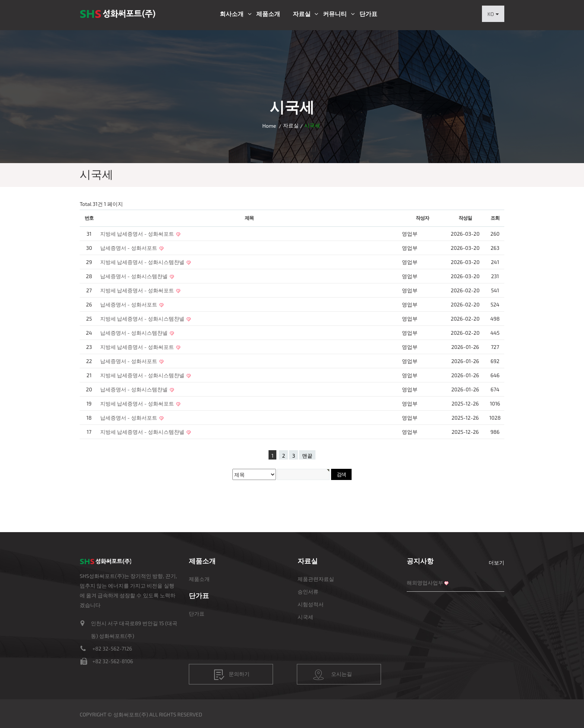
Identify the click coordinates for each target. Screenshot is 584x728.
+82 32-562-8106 (113, 661)
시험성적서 (311, 604)
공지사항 (420, 561)
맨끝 (307, 456)
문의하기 (232, 675)
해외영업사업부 (425, 583)
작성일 (465, 218)
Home (269, 126)
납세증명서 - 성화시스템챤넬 (134, 276)
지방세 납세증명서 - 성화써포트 (138, 234)
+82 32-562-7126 (112, 648)
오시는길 (333, 675)
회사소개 (232, 14)
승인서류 (308, 592)
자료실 (302, 14)
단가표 (368, 14)
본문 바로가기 (0, 0)
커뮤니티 (335, 14)
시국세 (305, 617)
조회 (495, 218)
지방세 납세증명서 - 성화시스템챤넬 (143, 262)
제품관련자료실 (316, 579)
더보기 (496, 562)
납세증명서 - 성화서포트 (129, 248)
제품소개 (268, 14)
